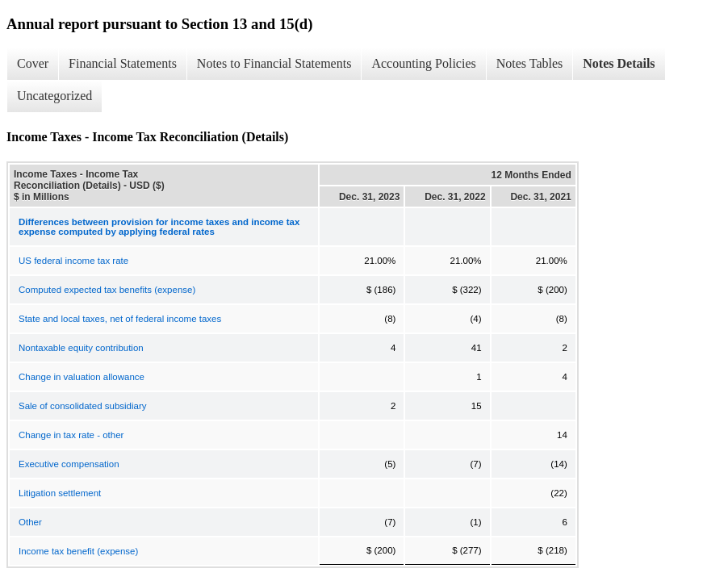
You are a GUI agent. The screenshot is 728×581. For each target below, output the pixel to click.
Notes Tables (530, 63)
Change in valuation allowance (82, 377)
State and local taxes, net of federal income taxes (120, 319)
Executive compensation (69, 464)
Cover (33, 63)
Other (30, 522)
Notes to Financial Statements (274, 63)
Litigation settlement (60, 493)
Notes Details (619, 63)
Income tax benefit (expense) (78, 551)
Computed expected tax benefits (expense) (107, 290)
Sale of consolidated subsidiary (83, 406)
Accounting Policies (423, 63)
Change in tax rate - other (71, 435)
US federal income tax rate (73, 261)
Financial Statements (123, 63)
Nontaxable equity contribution (81, 348)
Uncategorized (54, 96)
